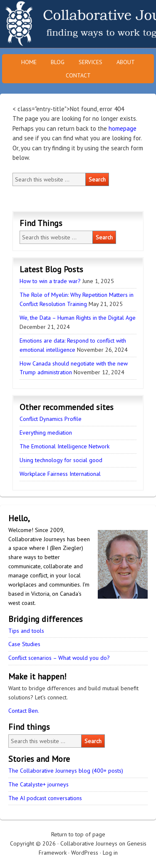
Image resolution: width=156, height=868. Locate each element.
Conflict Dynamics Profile (51, 419)
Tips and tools (26, 631)
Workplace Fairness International (60, 474)
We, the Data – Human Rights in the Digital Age (78, 318)
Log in (110, 853)
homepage (123, 128)
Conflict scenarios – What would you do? (59, 658)
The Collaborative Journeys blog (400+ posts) (66, 771)
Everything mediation (46, 433)
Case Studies (24, 644)
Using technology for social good (61, 460)
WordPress (85, 853)
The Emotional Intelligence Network (64, 446)
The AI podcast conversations (45, 798)
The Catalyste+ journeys (38, 784)
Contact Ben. (24, 711)
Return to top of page (78, 834)
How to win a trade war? (50, 281)
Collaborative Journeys (73, 24)
